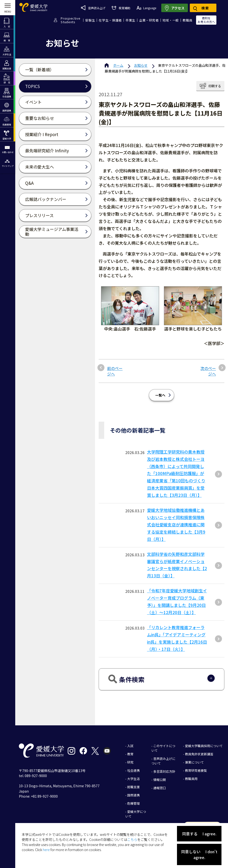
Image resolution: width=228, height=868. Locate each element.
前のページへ (115, 371)
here (46, 850)
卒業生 (130, 20)
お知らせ (141, 65)
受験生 (90, 20)
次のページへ (208, 371)
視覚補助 (121, 8)
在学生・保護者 (110, 20)
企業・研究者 (149, 20)
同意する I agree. (199, 834)
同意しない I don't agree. (199, 854)
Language (146, 8)
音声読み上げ (93, 8)
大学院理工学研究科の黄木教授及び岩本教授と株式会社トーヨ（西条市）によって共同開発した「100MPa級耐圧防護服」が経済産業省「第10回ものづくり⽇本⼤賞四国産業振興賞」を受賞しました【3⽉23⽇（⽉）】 (176, 473)
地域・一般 (171, 20)
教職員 (188, 20)
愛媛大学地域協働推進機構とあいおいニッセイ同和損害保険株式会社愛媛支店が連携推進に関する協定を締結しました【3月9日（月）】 (176, 525)
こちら (132, 839)
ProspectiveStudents (70, 20)
